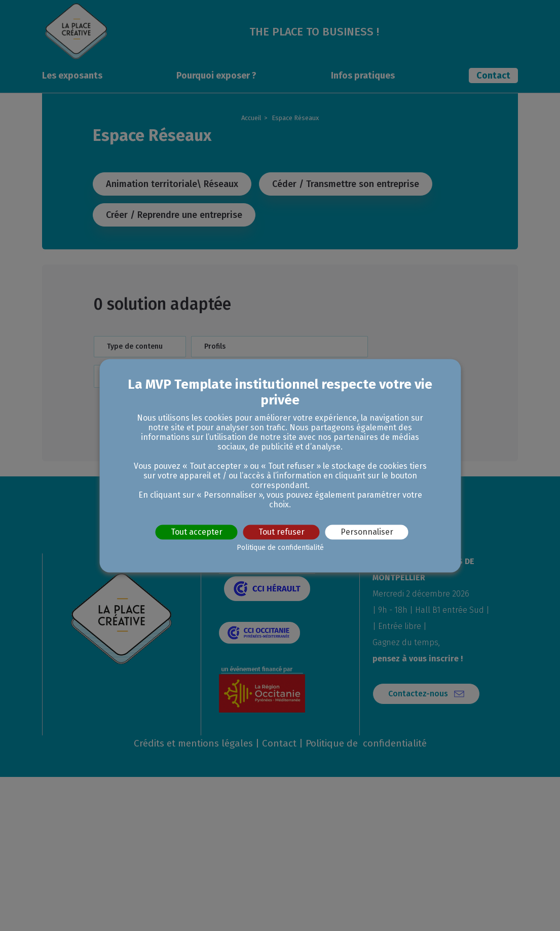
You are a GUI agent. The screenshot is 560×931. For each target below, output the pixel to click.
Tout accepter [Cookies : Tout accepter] (197, 532)
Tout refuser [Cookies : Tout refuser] (282, 532)
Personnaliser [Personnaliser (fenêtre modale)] (367, 532)
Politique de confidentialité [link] (280, 548)
